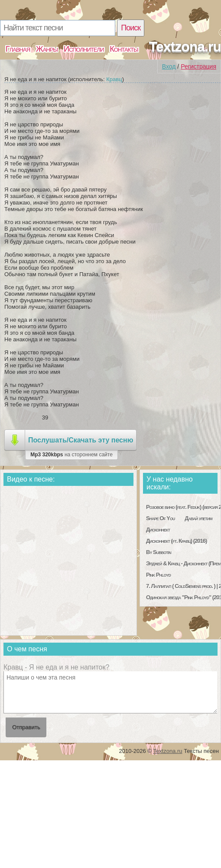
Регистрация (198, 66)
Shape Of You (160, 518)
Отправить (26, 727)
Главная (18, 49)
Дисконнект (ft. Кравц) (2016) (176, 541)
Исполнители (84, 49)
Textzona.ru (185, 46)
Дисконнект (158, 530)
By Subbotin (159, 552)
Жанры (47, 49)
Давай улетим (198, 518)
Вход (169, 66)
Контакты (124, 49)
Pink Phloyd (158, 575)
